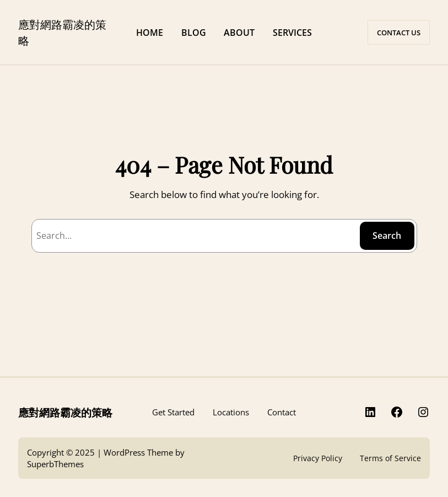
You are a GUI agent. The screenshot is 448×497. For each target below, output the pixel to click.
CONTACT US (399, 33)
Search (387, 236)
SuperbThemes (55, 464)
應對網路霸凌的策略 (65, 412)
